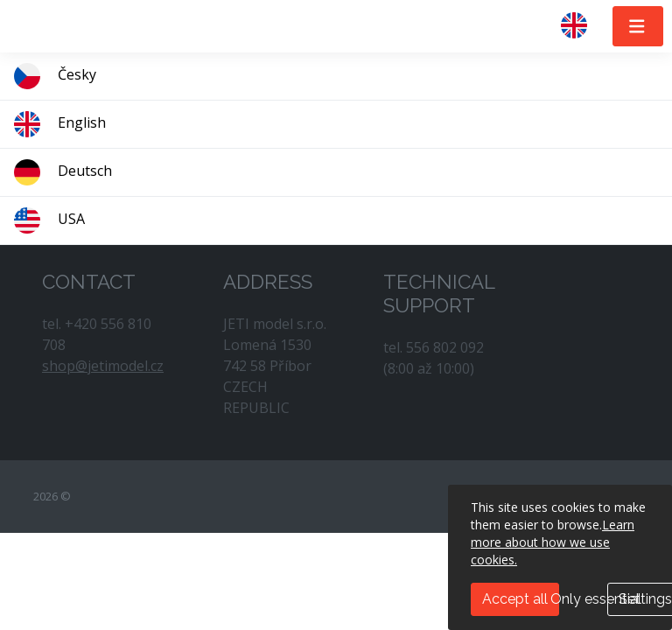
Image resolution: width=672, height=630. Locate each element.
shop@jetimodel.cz (103, 366)
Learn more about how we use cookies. (553, 542)
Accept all (515, 599)
